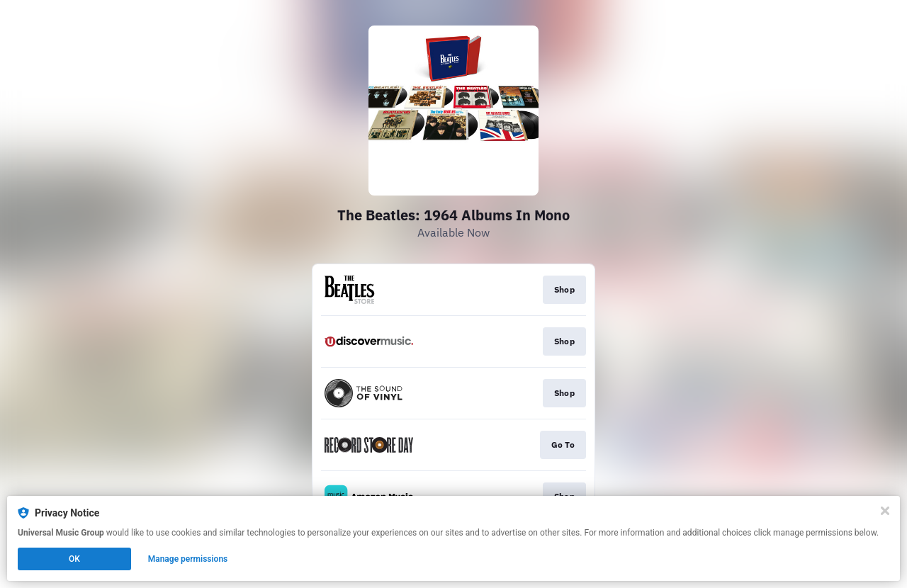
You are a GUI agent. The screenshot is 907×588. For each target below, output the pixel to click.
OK (74, 559)
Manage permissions (188, 559)
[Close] (885, 511)
